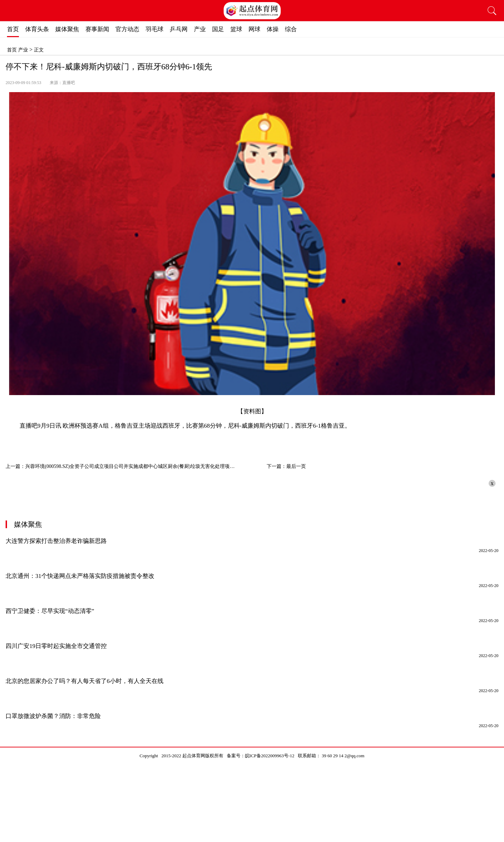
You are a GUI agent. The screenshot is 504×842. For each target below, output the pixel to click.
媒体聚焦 (67, 29)
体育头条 (37, 29)
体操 (273, 29)
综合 (291, 29)
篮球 (236, 29)
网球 (254, 29)
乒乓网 (179, 29)
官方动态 (127, 29)
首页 (13, 29)
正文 (39, 50)
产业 (200, 29)
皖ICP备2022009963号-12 (270, 756)
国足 (218, 29)
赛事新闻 (97, 29)
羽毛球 (155, 29)
